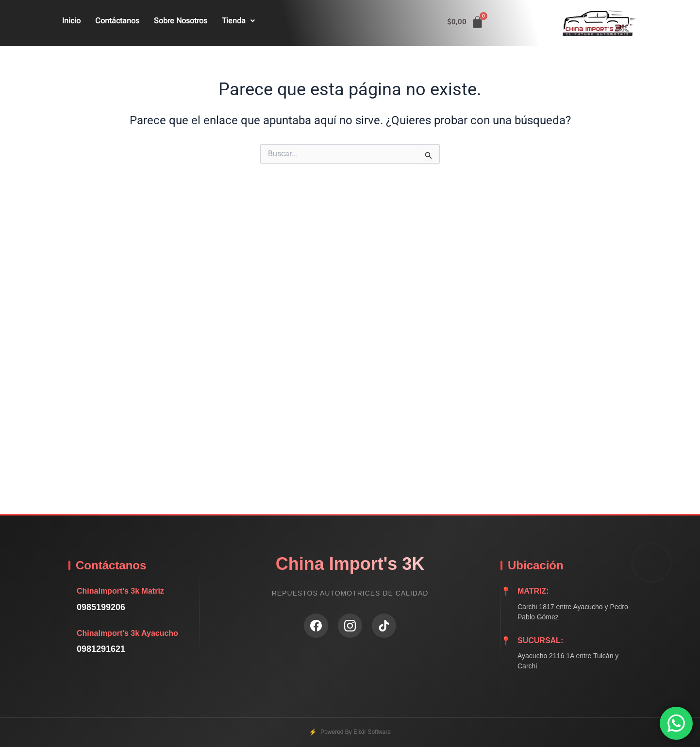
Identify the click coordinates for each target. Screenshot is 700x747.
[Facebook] (316, 626)
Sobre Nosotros (181, 21)
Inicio (71, 21)
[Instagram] (350, 626)
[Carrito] (466, 22)
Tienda (238, 21)
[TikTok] (384, 626)
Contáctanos (117, 21)
